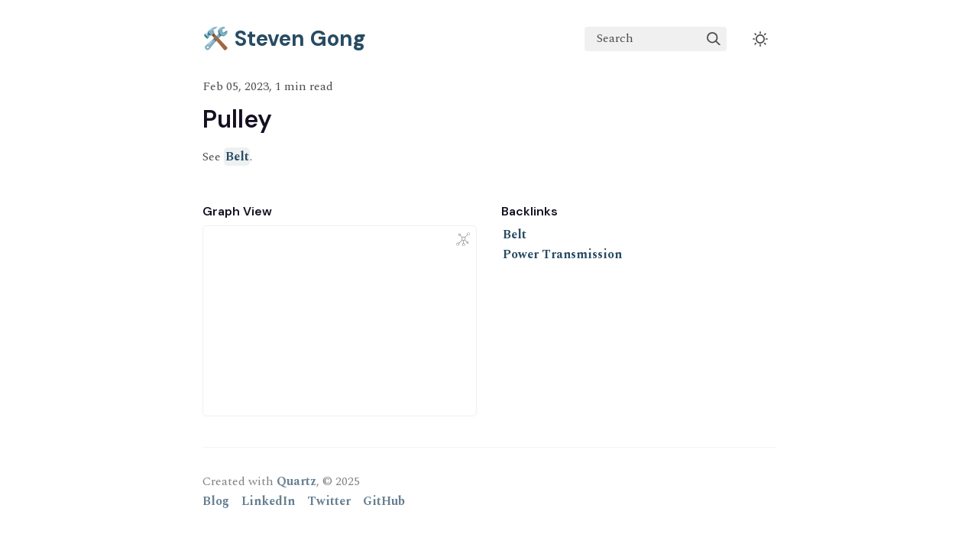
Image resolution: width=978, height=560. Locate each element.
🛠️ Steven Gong (284, 39)
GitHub (384, 501)
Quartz (296, 481)
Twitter (329, 501)
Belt (237, 157)
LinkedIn (268, 501)
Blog (216, 501)
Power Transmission (562, 254)
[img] (714, 39)
